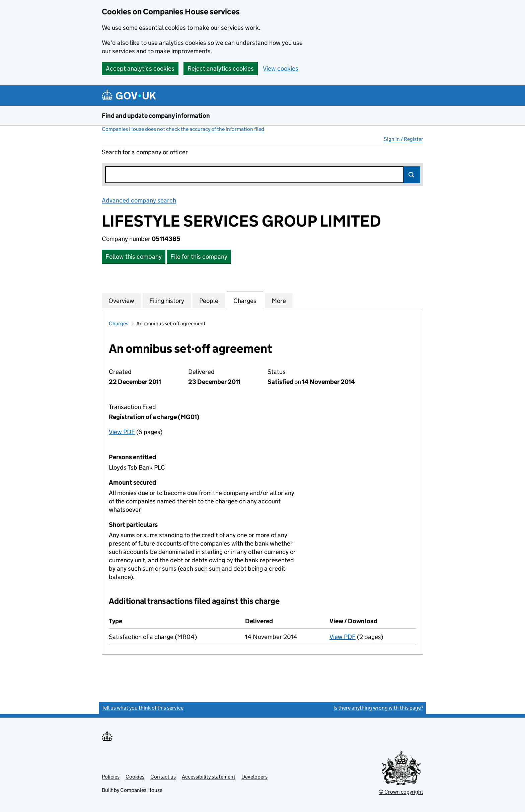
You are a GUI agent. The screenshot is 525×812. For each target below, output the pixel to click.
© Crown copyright (401, 792)
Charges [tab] (245, 301)
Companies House (141, 790)
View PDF (122, 432)
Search (412, 175)
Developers (254, 777)
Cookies (135, 777)
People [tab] (209, 301)
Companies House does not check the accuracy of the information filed (183, 129)
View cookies (281, 68)
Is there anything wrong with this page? (378, 708)
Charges (119, 323)
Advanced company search (139, 200)
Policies (111, 777)
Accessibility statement (209, 777)
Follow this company (134, 257)
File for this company (199, 257)
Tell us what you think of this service (143, 708)
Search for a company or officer (145, 152)
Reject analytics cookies (221, 68)
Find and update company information (156, 116)
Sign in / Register (403, 139)
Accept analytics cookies (140, 68)
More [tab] (279, 301)
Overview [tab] (121, 301)
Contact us (163, 777)
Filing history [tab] (167, 301)
